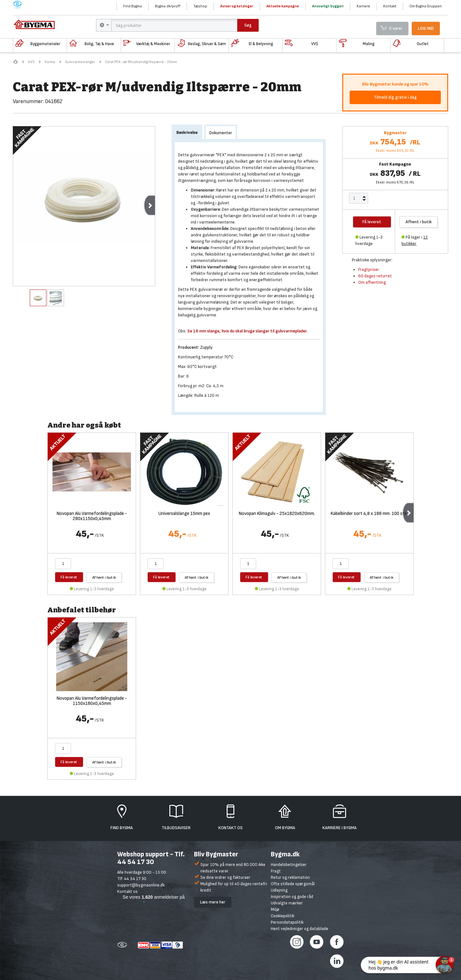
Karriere (363, 6)
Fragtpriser (369, 269)
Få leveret (69, 577)
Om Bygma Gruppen (426, 6)
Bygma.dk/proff (168, 6)
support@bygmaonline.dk (141, 885)
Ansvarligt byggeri (328, 6)
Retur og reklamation (290, 877)
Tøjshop (200, 6)
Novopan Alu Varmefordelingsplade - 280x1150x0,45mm (92, 517)
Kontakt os (127, 891)
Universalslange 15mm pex (184, 514)
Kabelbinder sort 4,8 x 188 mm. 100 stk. (369, 514)
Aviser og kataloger (237, 6)
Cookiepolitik (283, 916)
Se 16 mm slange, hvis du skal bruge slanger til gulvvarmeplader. (247, 331)
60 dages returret (375, 276)
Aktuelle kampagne (283, 6)
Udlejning (279, 890)
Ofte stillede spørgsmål (293, 884)
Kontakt (390, 6)
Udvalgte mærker (287, 903)
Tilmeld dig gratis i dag (395, 97)
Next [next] (150, 205)
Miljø (275, 909)
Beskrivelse (187, 132)
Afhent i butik (419, 222)
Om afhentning (372, 282)
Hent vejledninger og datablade (299, 929)
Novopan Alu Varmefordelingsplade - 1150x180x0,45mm (92, 701)
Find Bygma (133, 6)
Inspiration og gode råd (292, 897)
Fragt (276, 871)
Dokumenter (221, 133)
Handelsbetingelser (289, 865)
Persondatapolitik (287, 922)
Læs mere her (213, 902)
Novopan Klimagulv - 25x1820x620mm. (277, 514)
